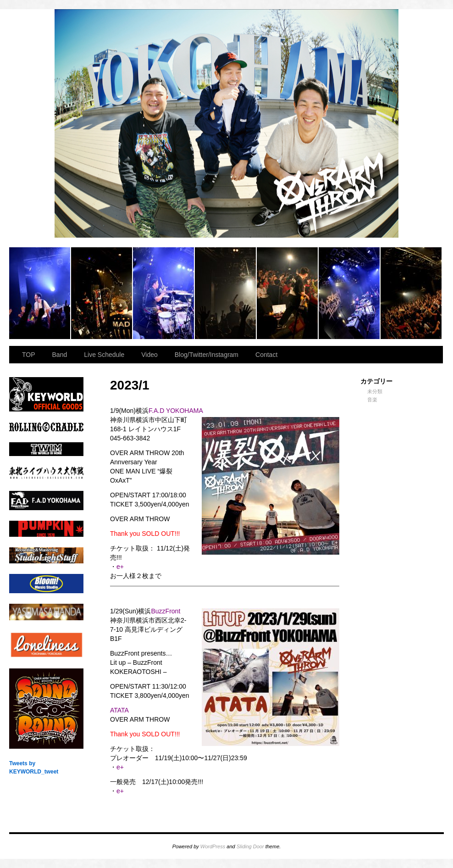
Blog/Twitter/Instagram (207, 355)
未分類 (375, 391)
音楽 (372, 400)
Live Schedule (104, 355)
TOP (29, 355)
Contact (266, 355)
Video (149, 355)
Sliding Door (250, 846)
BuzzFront (166, 611)
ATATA (119, 710)
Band (60, 355)
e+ (120, 567)
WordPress (213, 846)
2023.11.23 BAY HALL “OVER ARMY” (40, 293)
